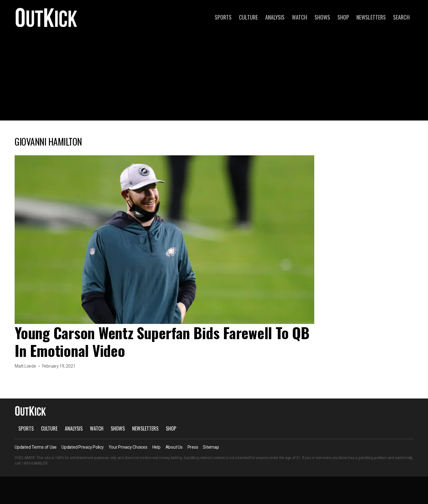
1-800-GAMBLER (35, 463)
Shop (343, 17)
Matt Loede (25, 366)
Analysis (275, 17)
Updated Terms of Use (36, 447)
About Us (174, 447)
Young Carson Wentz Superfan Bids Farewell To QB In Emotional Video (162, 341)
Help (156, 447)
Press (193, 447)
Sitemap (211, 447)
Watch (300, 17)
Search (401, 17)
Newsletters (371, 17)
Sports (223, 17)
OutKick (47, 17)
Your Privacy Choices (128, 447)
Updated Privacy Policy (83, 447)
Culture (248, 17)
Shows (322, 17)
